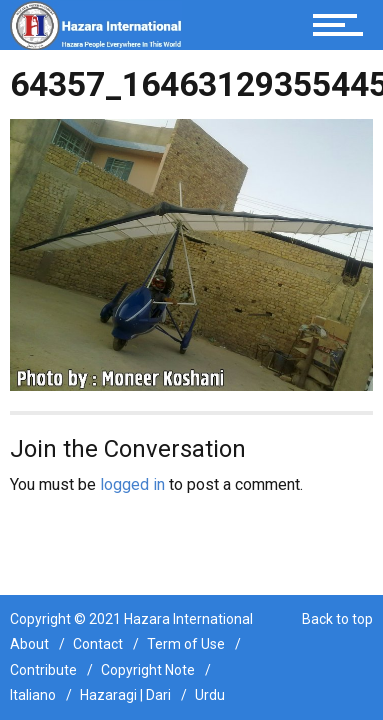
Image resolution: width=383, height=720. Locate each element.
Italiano (33, 695)
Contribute (43, 670)
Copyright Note (148, 670)
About (29, 644)
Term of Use (186, 644)
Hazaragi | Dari (125, 695)
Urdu (210, 695)
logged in (132, 484)
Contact (98, 644)
